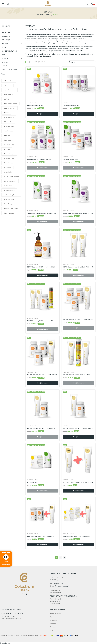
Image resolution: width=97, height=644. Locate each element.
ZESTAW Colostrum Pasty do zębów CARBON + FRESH (79, 267)
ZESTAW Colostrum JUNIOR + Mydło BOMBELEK (41, 267)
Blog (51, 630)
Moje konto (53, 620)
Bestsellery (53, 627)
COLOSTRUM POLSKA (32, 103)
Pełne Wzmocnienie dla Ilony (35, 106)
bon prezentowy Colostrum (11, 195)
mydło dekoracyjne (9, 154)
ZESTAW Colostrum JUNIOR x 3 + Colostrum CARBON (42, 375)
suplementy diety (9, 126)
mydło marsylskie (9, 117)
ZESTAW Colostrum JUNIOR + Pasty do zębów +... (41, 321)
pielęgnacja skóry (9, 145)
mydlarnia (6, 113)
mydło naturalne (8, 94)
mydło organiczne (9, 213)
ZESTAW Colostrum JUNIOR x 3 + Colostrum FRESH (78, 320)
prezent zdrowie (8, 186)
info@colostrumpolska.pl (61, 586)
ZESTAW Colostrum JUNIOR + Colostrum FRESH (41, 429)
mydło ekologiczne (9, 204)
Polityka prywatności (56, 613)
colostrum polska (9, 81)
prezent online (8, 172)
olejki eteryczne (8, 131)
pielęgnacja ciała (9, 158)
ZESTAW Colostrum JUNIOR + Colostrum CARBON (78, 429)
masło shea (7, 136)
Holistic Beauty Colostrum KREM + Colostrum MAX (41, 213)
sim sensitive (7, 167)
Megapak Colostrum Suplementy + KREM (39, 159)
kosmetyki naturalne (10, 90)
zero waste (7, 149)
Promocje (53, 624)
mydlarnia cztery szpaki (11, 208)
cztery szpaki (8, 85)
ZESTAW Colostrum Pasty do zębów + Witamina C (78, 375)
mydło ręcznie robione (11, 104)
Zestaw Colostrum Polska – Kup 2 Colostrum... (40, 536)
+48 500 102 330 (58, 584)
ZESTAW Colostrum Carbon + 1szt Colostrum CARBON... (79, 482)
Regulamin (53, 617)
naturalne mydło (8, 122)
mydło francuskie (9, 199)
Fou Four (6, 99)
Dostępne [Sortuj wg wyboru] (82, 62)
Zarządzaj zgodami (6, 643)
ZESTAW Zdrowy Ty (32, 482)
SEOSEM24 (43, 635)
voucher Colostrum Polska (11, 177)
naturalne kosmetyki (10, 108)
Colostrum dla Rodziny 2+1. (71, 106)
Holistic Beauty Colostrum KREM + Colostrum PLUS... (78, 213)
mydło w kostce (8, 140)
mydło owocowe (9, 163)
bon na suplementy (9, 190)
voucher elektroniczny (10, 181)
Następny (65, 558)
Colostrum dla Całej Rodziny (71, 159)
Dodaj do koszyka (43, 114)
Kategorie (6, 26)
